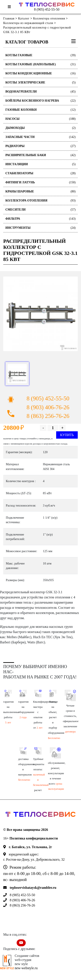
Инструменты (40, 228)
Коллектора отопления (49, 18)
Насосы (40, 119)
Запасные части (40, 137)
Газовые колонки (40, 110)
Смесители (40, 210)
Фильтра (40, 219)
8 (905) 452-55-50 (47, 9)
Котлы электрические (40, 82)
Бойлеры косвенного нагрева (40, 101)
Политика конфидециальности (34, 838)
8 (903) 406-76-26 (48, 407)
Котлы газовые (40, 55)
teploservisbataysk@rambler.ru (33, 888)
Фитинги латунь (40, 182)
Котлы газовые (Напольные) (40, 64)
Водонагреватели (40, 92)
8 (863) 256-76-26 (48, 416)
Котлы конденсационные (40, 73)
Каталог (24, 18)
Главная (9, 18)
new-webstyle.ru (26, 968)
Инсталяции (40, 164)
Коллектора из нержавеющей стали (28, 23)
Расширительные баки (40, 155)
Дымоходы (40, 128)
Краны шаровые (40, 191)
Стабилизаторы (40, 173)
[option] (40, 314)
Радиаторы (40, 146)
